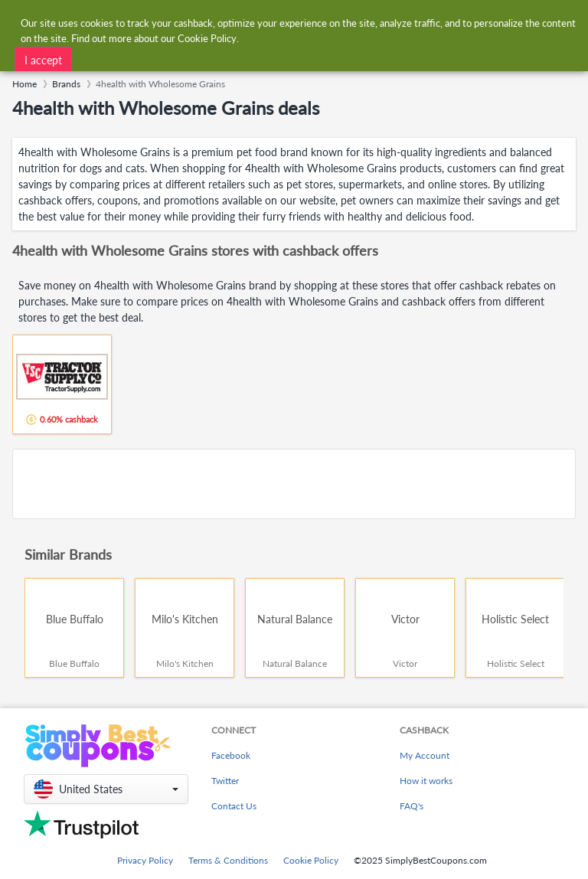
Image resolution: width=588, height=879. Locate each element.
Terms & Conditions (228, 860)
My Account (425, 755)
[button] (106, 789)
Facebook (231, 755)
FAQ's (412, 806)
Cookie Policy (311, 860)
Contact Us (234, 806)
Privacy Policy (145, 860)
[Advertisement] (294, 484)
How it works (426, 781)
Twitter (225, 781)
